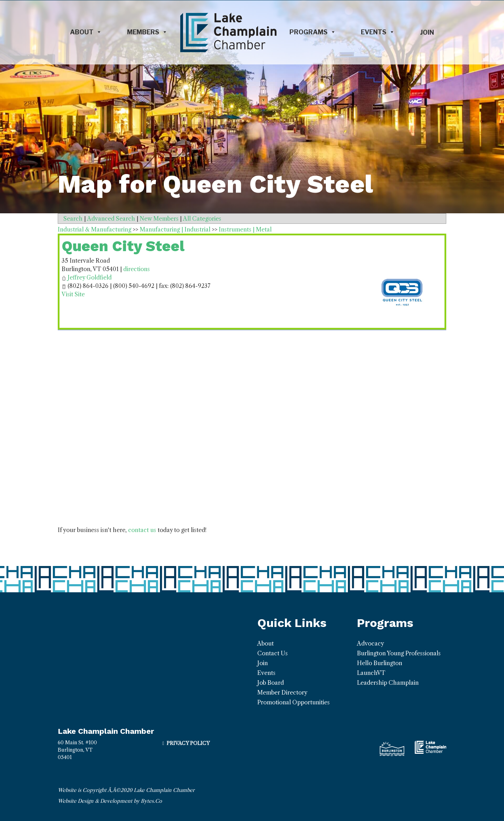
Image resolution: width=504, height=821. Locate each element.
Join (427, 32)
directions (136, 269)
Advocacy (370, 643)
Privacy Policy (188, 743)
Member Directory (282, 692)
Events (378, 32)
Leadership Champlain (388, 683)
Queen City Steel (123, 246)
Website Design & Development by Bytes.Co (110, 801)
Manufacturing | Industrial (175, 229)
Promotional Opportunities (293, 702)
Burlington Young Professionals (399, 653)
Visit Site (73, 294)
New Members (159, 219)
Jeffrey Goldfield (90, 277)
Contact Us (272, 653)
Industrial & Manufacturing (94, 229)
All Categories (202, 219)
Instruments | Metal (245, 229)
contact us (142, 530)
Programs (313, 32)
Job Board (271, 683)
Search (73, 219)
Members (147, 32)
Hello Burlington (380, 663)
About (86, 32)
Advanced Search (111, 219)
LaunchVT (371, 673)
